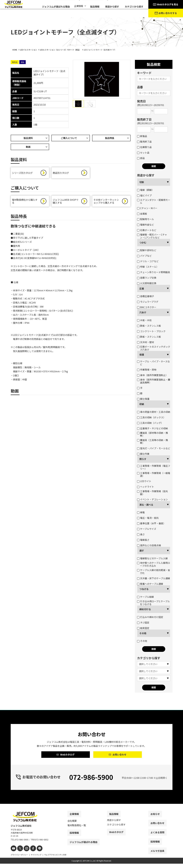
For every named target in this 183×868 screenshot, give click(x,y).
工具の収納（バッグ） (150, 423)
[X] (19, 853)
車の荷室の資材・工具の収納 (154, 412)
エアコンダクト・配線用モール (154, 201)
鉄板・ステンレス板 (149, 326)
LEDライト (144, 481)
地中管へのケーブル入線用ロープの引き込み (154, 564)
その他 (143, 633)
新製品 (142, 136)
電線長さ (143, 540)
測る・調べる (146, 505)
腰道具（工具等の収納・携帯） (152, 441)
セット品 (143, 153)
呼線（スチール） (148, 267)
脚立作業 (143, 454)
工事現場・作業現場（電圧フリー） (154, 467)
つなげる (144, 589)
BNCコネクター (147, 307)
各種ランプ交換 (147, 278)
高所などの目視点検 (149, 545)
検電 (141, 512)
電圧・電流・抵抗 (148, 518)
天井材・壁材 (146, 342)
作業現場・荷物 (147, 370)
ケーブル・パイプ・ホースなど (153, 363)
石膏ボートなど (147, 230)
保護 (142, 355)
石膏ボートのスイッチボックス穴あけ (154, 348)
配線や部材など (147, 250)
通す (142, 550)
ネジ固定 (143, 622)
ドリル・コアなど (148, 261)
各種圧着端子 (146, 296)
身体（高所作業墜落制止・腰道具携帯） (154, 381)
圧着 (142, 288)
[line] (36, 853)
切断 (142, 182)
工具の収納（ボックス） (151, 417)
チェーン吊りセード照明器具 (154, 272)
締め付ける (145, 609)
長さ (141, 534)
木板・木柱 (144, 320)
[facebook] (31, 853)
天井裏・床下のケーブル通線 (154, 578)
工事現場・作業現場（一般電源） (154, 474)
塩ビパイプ (144, 195)
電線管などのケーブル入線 (152, 558)
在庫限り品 (144, 147)
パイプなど (144, 256)
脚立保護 (143, 399)
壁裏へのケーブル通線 (150, 584)
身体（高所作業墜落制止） (152, 375)
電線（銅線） (146, 190)
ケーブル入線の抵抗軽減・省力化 (154, 571)
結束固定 (143, 628)
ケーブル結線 (145, 597)
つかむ (143, 242)
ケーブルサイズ (147, 529)
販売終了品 (144, 142)
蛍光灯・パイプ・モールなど (154, 448)
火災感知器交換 (147, 283)
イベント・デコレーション (152, 499)
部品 (141, 158)
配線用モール (146, 219)
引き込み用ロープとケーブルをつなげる (153, 603)
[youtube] (13, 853)
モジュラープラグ (148, 302)
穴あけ (143, 312)
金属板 (142, 214)
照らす (143, 459)
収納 (142, 404)
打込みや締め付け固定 (150, 617)
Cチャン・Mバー (147, 208)
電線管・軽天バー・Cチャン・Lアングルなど (152, 236)
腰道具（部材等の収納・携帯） (152, 434)
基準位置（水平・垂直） (151, 523)
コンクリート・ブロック (151, 331)
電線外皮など (146, 225)
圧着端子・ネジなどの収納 (152, 428)
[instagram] (25, 853)
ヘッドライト (146, 487)
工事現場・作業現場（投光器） (152, 493)
